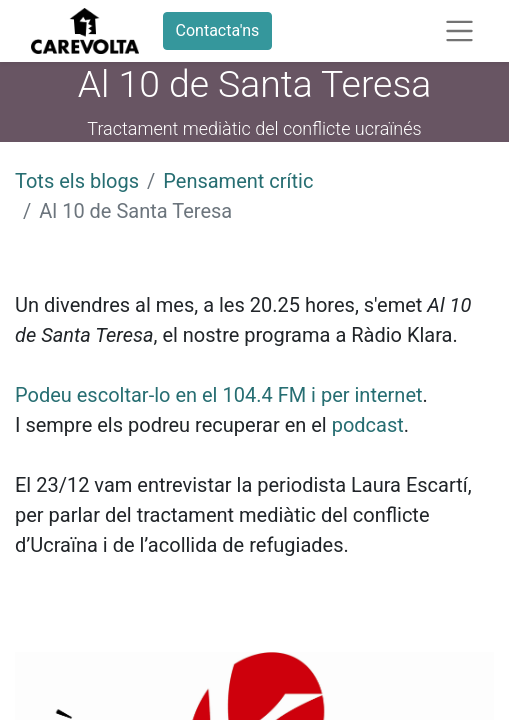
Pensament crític (238, 181)
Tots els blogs (77, 181)
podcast (368, 425)
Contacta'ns (218, 30)
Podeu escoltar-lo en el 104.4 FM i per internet (219, 395)
